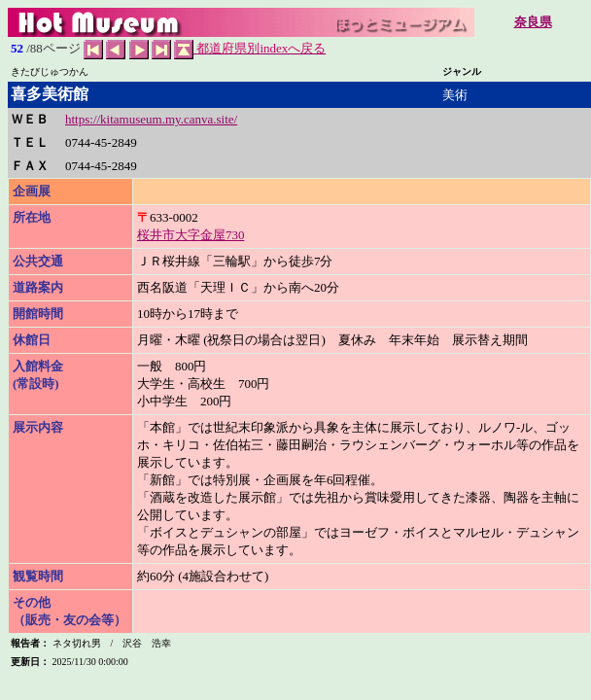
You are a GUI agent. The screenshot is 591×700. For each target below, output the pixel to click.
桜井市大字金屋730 (191, 235)
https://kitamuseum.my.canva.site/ (151, 119)
